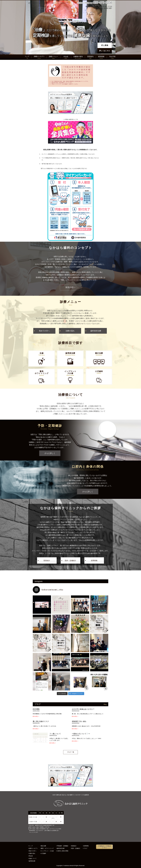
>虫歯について (32, 858)
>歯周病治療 (32, 861)
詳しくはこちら (105, 51)
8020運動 (36, 709)
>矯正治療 (43, 846)
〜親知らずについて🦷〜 (81, 734)
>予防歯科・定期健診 (62, 846)
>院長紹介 (74, 846)
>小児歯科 (43, 853)
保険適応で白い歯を (79, 721)
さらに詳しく (50, 453)
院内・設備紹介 (70, 561)
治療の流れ (70, 331)
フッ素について (55, 734)
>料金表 (30, 856)
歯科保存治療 (96, 331)
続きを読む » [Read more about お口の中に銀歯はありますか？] (75, 716)
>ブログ (85, 848)
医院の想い (70, 287)
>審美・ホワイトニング (47, 848)
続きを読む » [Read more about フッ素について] (53, 743)
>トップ (30, 846)
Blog (105, 704)
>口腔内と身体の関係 (62, 851)
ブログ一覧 (70, 752)
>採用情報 (86, 846)
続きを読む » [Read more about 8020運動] (36, 716)
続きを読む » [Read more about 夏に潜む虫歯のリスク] (36, 729)
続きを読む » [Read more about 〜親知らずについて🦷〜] (75, 741)
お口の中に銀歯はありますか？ (83, 709)
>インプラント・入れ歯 (47, 851)
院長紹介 (47, 561)
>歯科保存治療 (60, 848)
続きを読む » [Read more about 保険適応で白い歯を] (75, 729)
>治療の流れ (32, 853)
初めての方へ (44, 331)
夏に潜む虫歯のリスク (41, 721)
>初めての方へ (32, 851)
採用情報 (94, 561)
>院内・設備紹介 (76, 848)
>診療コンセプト (33, 848)
